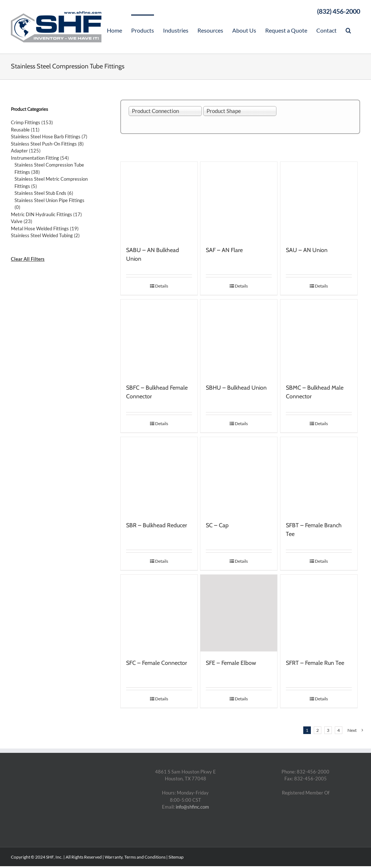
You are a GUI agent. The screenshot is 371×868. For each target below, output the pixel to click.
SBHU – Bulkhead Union (236, 388)
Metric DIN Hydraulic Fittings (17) (46, 214)
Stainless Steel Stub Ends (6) (44, 193)
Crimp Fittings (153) (32, 122)
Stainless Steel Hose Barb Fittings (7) (49, 137)
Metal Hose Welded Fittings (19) (45, 228)
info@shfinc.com (192, 807)
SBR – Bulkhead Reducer (157, 525)
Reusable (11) (25, 130)
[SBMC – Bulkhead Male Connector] (319, 338)
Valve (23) (22, 221)
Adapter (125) (26, 151)
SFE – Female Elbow (231, 663)
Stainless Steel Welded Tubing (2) (45, 235)
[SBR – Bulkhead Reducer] (159, 475)
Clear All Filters (28, 259)
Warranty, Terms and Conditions (135, 857)
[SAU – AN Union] (319, 200)
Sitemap (176, 857)
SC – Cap (217, 525)
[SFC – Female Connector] (159, 613)
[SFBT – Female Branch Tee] (319, 475)
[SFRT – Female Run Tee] (319, 613)
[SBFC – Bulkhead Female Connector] (159, 338)
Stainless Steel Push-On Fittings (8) (47, 144)
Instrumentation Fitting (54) (40, 158)
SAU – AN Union (307, 250)
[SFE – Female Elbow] (239, 613)
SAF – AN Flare (224, 250)
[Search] (348, 30)
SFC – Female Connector (157, 663)
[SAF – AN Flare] (239, 200)
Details (162, 286)
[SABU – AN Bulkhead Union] (159, 200)
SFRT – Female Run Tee (315, 663)
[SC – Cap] (239, 475)
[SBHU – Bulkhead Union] (239, 338)
